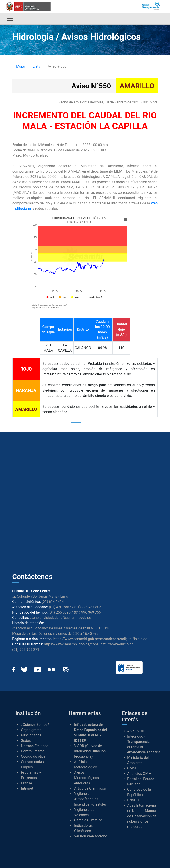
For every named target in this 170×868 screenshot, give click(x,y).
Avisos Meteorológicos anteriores (86, 778)
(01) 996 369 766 (87, 612)
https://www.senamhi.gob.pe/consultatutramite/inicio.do (89, 644)
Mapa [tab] (21, 66)
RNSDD (133, 800)
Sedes (26, 741)
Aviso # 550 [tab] (57, 66)
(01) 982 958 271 (26, 650)
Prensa (27, 783)
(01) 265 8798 (60, 612)
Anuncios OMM (139, 774)
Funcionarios (31, 735)
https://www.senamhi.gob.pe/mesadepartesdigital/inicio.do (100, 639)
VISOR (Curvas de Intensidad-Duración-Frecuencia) (90, 751)
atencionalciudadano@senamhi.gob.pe (60, 618)
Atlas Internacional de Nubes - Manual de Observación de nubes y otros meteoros (142, 816)
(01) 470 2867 (60, 607)
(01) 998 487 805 (88, 607)
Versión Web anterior (91, 836)
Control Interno (33, 751)
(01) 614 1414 (53, 602)
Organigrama (31, 730)
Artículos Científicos (90, 788)
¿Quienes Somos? (35, 725)
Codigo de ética (33, 756)
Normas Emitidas (35, 746)
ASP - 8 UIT (136, 731)
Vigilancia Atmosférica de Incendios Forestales (91, 799)
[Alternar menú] (10, 19)
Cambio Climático (88, 820)
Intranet (27, 788)
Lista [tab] (36, 66)
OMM (132, 768)
